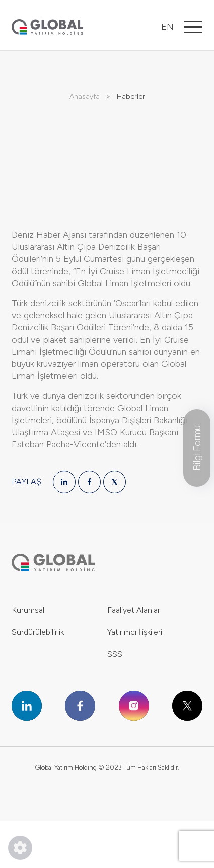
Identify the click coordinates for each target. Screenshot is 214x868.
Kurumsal (28, 610)
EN (167, 27)
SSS (115, 654)
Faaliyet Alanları (134, 610)
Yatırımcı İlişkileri (135, 632)
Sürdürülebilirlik (38, 632)
